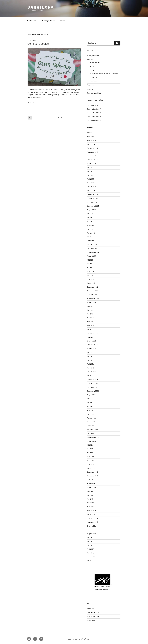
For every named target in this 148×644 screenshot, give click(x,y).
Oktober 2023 (92, 248)
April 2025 (90, 179)
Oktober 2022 (92, 295)
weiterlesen (32, 102)
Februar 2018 (92, 511)
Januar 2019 (91, 468)
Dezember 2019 (93, 426)
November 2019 (93, 430)
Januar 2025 (91, 191)
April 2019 (90, 457)
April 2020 (91, 410)
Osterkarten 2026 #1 (94, 121)
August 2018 (91, 487)
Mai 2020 (90, 406)
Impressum (91, 89)
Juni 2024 (90, 218)
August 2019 (91, 441)
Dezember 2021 (92, 333)
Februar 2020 (92, 418)
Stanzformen (94, 81)
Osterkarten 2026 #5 (94, 105)
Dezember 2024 (93, 194)
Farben (92, 66)
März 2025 (91, 183)
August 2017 (91, 534)
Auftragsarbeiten (48, 21)
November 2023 (93, 245)
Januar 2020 (91, 422)
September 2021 (93, 345)
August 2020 (92, 395)
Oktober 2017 (92, 526)
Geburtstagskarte (64, 90)
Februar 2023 (92, 279)
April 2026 (90, 133)
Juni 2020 (90, 403)
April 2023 (90, 272)
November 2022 (93, 291)
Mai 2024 (90, 221)
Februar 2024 (92, 233)
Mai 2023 (90, 268)
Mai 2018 (90, 499)
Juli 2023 (90, 260)
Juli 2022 (90, 306)
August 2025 (92, 164)
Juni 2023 (90, 264)
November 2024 (93, 198)
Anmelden (91, 609)
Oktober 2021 (92, 341)
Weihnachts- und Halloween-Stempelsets (104, 74)
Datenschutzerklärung (95, 93)
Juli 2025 (90, 167)
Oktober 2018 (92, 480)
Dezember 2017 (92, 518)
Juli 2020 (90, 399)
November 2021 (93, 337)
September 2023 (93, 252)
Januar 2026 (91, 144)
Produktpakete (95, 77)
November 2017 (93, 522)
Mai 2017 (90, 545)
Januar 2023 (91, 283)
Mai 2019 (90, 453)
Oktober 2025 (92, 156)
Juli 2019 (90, 445)
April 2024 (90, 225)
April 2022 (90, 318)
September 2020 (93, 391)
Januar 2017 (91, 561)
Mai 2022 (90, 314)
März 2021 (91, 368)
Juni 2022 (90, 310)
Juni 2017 (90, 541)
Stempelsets (94, 70)
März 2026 (91, 137)
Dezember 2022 (93, 287)
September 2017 (93, 530)
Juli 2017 (90, 538)
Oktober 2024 (92, 202)
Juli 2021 (90, 352)
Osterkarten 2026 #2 (94, 117)
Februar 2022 (92, 325)
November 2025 (93, 152)
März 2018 (91, 507)
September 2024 (93, 206)
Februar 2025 (92, 187)
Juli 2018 (90, 491)
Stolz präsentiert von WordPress (78, 639)
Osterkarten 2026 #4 (94, 109)
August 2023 (91, 256)
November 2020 (93, 383)
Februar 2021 (91, 372)
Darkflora (41, 7)
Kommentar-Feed (93, 616)
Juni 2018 (90, 495)
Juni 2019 (90, 449)
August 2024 (92, 210)
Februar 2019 (92, 464)
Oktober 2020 (92, 387)
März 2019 (91, 460)
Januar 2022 (91, 329)
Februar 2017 (91, 557)
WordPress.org (92, 620)
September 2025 (93, 160)
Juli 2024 (90, 214)
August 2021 (91, 349)
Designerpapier (95, 63)
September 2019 (93, 437)
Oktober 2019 (92, 433)
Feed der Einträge (93, 613)
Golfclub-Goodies (38, 44)
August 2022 (91, 302)
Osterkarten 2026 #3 (94, 113)
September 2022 (93, 299)
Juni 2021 (90, 356)
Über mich (63, 21)
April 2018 (90, 503)
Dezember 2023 (93, 241)
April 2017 (90, 549)
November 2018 (93, 476)
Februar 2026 (92, 140)
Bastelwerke (33, 21)
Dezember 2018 (93, 472)
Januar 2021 (91, 376)
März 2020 (91, 414)
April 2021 (90, 364)
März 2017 (91, 553)
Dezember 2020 (93, 379)
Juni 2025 (90, 171)
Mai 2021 (90, 360)
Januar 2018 (91, 514)
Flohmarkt (91, 60)
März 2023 (91, 275)
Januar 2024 (91, 237)
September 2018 (93, 484)
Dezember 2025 (93, 148)
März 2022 (91, 322)
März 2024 (91, 229)
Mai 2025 (90, 175)
